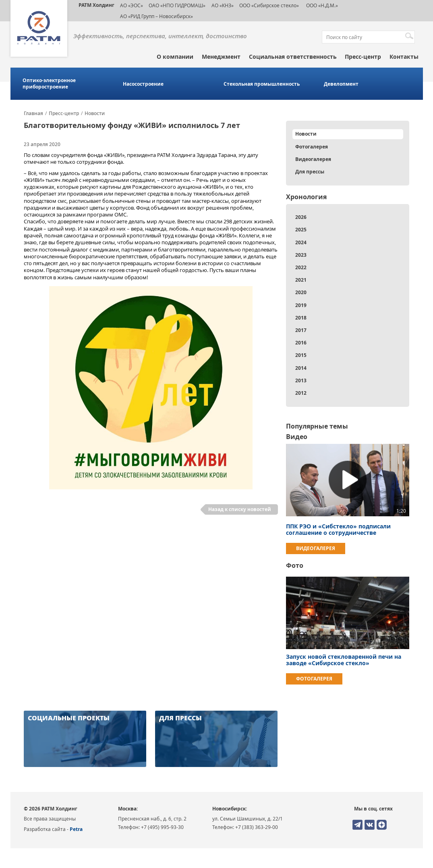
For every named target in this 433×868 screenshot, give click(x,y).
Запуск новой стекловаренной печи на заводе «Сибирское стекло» (344, 660)
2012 (301, 393)
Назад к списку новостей (240, 509)
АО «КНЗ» (223, 5)
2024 (301, 242)
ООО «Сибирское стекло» (269, 5)
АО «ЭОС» (132, 5)
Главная (33, 113)
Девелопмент (341, 84)
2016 (301, 343)
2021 (301, 280)
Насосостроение (143, 84)
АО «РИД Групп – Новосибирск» (156, 16)
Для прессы (310, 172)
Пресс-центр (363, 57)
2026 (301, 217)
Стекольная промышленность (262, 84)
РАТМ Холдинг (96, 5)
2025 (301, 230)
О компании (175, 57)
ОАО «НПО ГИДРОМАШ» (177, 5)
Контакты (404, 57)
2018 (301, 318)
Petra (76, 829)
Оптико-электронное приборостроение (49, 84)
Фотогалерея (312, 147)
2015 (301, 355)
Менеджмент (221, 57)
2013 (301, 380)
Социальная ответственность (293, 57)
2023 (301, 255)
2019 (301, 305)
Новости (95, 113)
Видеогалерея (313, 159)
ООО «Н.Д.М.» (321, 5)
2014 (301, 368)
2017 (301, 330)
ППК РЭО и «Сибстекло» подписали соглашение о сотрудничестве (338, 529)
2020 (301, 292)
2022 (301, 267)
